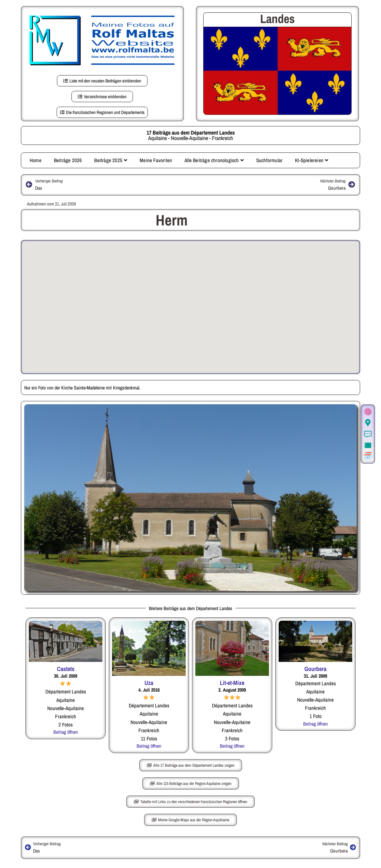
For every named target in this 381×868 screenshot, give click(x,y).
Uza (149, 683)
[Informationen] (368, 434)
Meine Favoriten (156, 160)
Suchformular (269, 160)
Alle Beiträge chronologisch (214, 160)
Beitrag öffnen (66, 732)
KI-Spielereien (312, 160)
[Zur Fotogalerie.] (368, 445)
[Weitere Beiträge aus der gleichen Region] (368, 456)
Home (36, 160)
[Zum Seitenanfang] (368, 412)
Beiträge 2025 (111, 160)
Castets (66, 669)
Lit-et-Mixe (232, 683)
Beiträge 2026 (68, 160)
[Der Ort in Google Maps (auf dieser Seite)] (368, 423)
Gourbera (315, 669)
